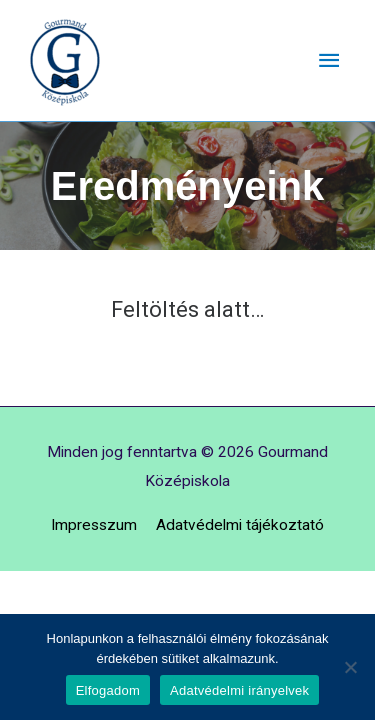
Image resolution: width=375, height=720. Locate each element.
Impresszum (94, 525)
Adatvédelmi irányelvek (239, 690)
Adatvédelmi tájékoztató (240, 525)
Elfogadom (108, 690)
